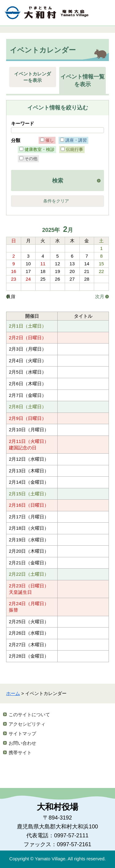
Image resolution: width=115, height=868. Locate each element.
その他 (31, 159)
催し (50, 140)
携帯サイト (20, 753)
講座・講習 (76, 140)
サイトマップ (22, 734)
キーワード (23, 123)
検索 (58, 181)
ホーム (13, 693)
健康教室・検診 (40, 149)
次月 (100, 296)
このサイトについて (29, 714)
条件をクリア (56, 201)
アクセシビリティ (27, 724)
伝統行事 (75, 149)
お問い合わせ (22, 743)
